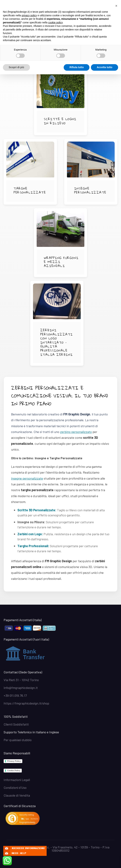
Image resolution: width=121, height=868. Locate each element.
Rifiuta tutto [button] (77, 67)
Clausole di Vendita (17, 795)
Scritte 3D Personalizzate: (37, 510)
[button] (116, 6)
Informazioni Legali (17, 780)
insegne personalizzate (27, 478)
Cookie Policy (14, 770)
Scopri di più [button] (16, 67)
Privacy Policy (14, 761)
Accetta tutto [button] (104, 67)
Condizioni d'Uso (15, 788)
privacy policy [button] (29, 15)
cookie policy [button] (55, 22)
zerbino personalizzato (76, 432)
